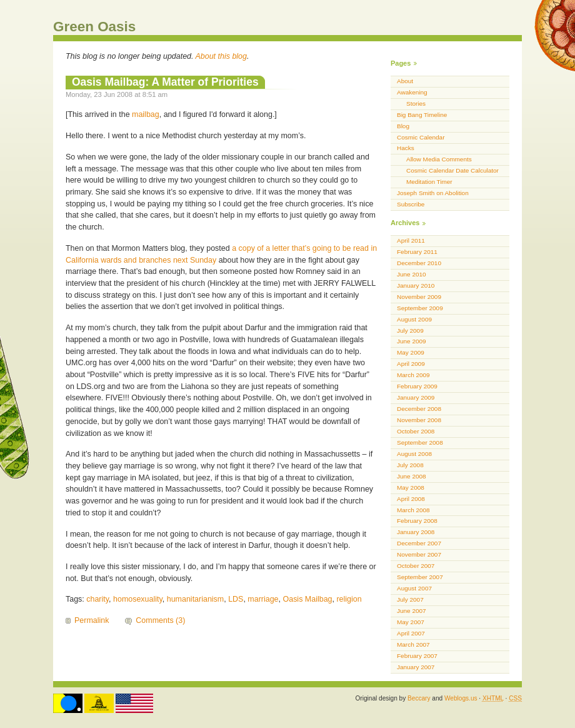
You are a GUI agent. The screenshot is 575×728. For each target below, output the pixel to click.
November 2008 (419, 420)
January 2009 (416, 397)
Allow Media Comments (439, 159)
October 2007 (416, 566)
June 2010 (412, 274)
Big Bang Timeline (422, 115)
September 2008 (420, 442)
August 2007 (414, 588)
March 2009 (413, 375)
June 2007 (412, 611)
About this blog (222, 56)
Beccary (419, 698)
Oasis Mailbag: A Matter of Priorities (165, 82)
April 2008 (411, 499)
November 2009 (419, 297)
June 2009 (412, 341)
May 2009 (411, 352)
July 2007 (410, 599)
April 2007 (411, 633)
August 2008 (414, 454)
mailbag (146, 114)
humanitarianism (195, 599)
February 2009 (417, 386)
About (405, 81)
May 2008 (411, 488)
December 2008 (419, 409)
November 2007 (419, 554)
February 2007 (417, 656)
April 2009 (411, 364)
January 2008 (416, 532)
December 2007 (419, 543)
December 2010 (419, 263)
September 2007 (420, 577)
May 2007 (411, 622)
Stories (416, 104)
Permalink (92, 620)
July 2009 (410, 331)
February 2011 (417, 252)
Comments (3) (160, 620)
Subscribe (411, 204)
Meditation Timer (429, 182)
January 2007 (416, 667)
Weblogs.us (461, 698)
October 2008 (416, 431)
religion (349, 599)
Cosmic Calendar (421, 137)
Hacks (406, 148)
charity (97, 599)
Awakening (412, 92)
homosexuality (138, 599)
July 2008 (410, 465)
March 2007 (413, 645)
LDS (236, 599)
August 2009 (414, 319)
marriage (263, 599)
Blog (403, 126)
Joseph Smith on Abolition (433, 193)
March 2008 (413, 510)
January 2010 (416, 286)
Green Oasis (94, 27)
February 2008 (417, 521)
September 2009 (420, 308)
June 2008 (412, 476)
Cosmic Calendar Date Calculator (452, 170)
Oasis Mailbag (308, 599)
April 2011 (411, 240)
